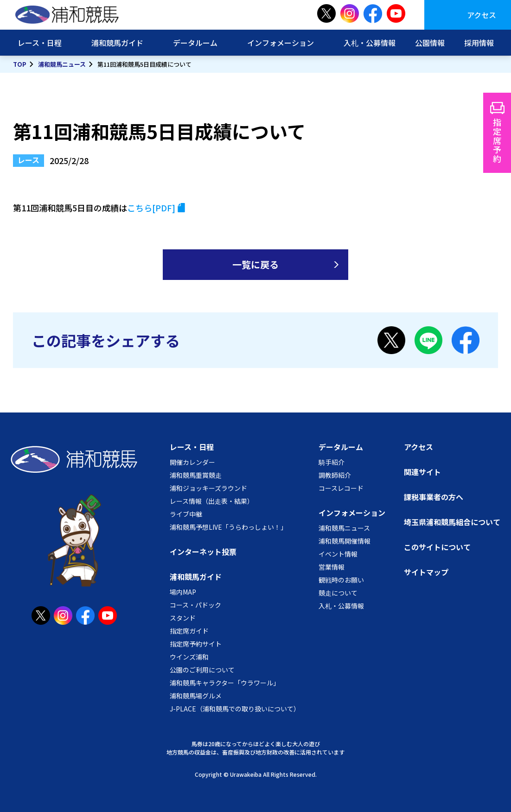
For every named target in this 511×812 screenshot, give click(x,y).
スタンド (183, 618)
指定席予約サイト (196, 644)
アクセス (482, 15)
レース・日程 (40, 43)
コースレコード (341, 488)
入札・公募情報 (370, 43)
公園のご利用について (202, 670)
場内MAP (183, 592)
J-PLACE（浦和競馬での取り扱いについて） (235, 709)
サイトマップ (426, 572)
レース (29, 160)
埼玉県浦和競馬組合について (452, 522)
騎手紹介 (332, 462)
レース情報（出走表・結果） (212, 501)
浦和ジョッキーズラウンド (208, 488)
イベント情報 (338, 554)
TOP (20, 64)
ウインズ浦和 (189, 657)
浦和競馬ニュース (62, 64)
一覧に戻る (255, 264)
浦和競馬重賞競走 (196, 475)
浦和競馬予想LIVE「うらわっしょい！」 (228, 527)
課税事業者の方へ (434, 497)
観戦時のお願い (341, 580)
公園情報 (430, 43)
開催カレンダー (192, 462)
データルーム (195, 43)
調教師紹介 (335, 475)
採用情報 (479, 43)
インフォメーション (281, 43)
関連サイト (422, 472)
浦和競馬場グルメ (196, 696)
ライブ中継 (186, 514)
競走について (338, 593)
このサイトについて (437, 547)
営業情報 (332, 567)
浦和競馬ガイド (117, 43)
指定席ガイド (189, 631)
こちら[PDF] (151, 208)
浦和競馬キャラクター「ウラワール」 (225, 683)
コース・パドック (195, 605)
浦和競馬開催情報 (345, 541)
